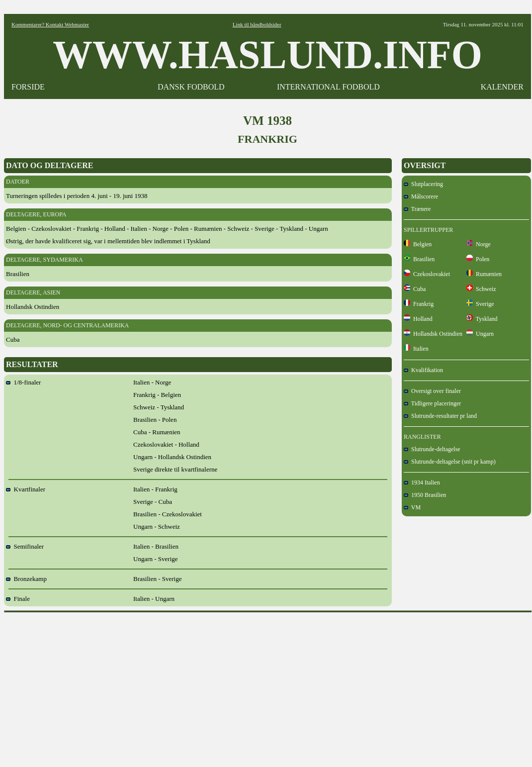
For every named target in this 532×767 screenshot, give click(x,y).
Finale (18, 599)
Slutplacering (423, 184)
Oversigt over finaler (432, 391)
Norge (479, 244)
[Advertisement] (268, 686)
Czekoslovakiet (427, 274)
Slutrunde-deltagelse (432, 449)
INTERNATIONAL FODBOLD (328, 87)
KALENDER (502, 87)
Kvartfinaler (26, 489)
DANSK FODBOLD (191, 87)
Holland (418, 319)
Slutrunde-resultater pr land (440, 416)
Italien (416, 349)
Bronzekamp (26, 579)
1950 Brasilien (425, 495)
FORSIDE (28, 87)
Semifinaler (25, 546)
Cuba (415, 289)
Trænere (417, 209)
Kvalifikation (423, 370)
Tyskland (482, 319)
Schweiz (481, 289)
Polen (478, 259)
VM (412, 507)
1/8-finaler (23, 382)
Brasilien (419, 259)
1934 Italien (422, 482)
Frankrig (419, 304)
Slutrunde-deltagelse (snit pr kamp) (450, 462)
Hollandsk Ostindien (433, 334)
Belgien (418, 244)
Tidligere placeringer (432, 403)
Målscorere (421, 196)
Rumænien (484, 274)
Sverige (480, 304)
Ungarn (480, 334)
